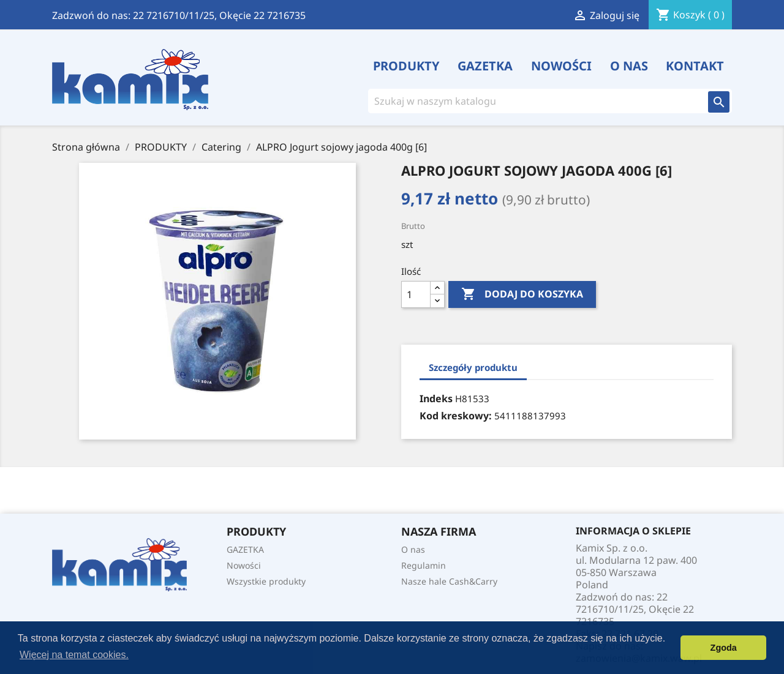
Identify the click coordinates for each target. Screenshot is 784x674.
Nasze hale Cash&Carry (449, 581)
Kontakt (695, 66)
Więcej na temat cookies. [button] (74, 655)
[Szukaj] (530, 101)
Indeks (436, 399)
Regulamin (424, 565)
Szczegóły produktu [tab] (473, 367)
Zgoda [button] (724, 648)
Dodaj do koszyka (522, 294)
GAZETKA (485, 66)
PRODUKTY (406, 66)
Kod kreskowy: (456, 416)
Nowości (561, 66)
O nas (629, 66)
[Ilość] (416, 294)
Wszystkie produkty (266, 581)
